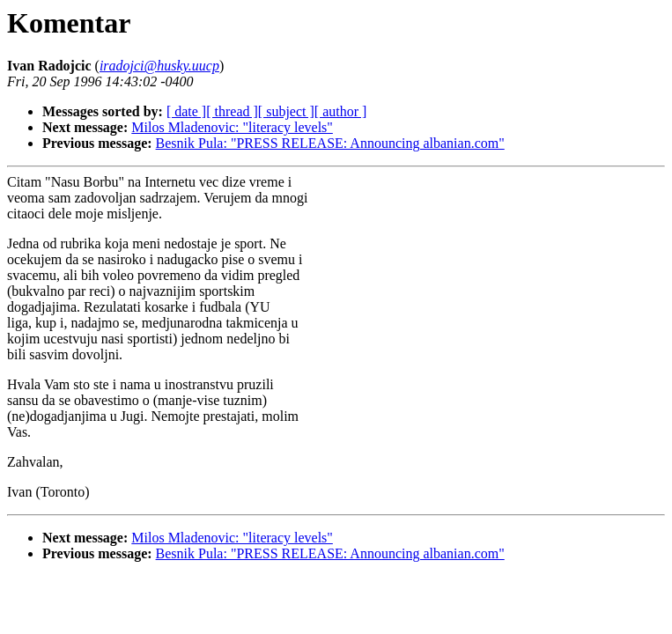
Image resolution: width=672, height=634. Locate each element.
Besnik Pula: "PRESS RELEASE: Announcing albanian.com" (330, 143)
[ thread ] (232, 111)
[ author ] (341, 111)
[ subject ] (286, 111)
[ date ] (186, 111)
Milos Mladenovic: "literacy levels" (232, 127)
